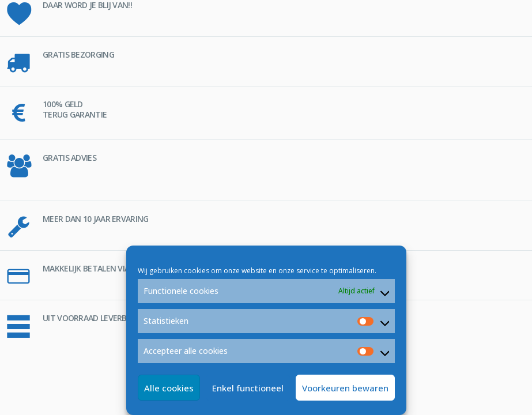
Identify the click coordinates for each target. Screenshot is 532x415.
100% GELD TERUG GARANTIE (75, 109)
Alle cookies (169, 388)
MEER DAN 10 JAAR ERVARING (96, 219)
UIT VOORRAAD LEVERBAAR (92, 318)
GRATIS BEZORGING (78, 54)
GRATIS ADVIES (69, 158)
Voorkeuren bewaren (345, 388)
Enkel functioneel (248, 388)
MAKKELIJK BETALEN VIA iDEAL (97, 268)
